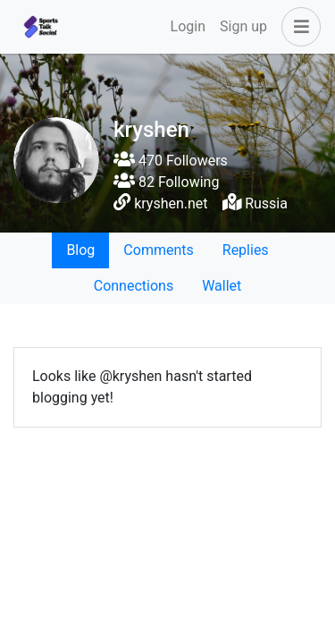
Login (188, 26)
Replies (246, 250)
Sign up (243, 26)
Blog (80, 250)
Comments (158, 250)
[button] (297, 27)
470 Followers (171, 161)
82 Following (166, 182)
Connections (134, 286)
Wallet (222, 286)
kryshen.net (171, 203)
